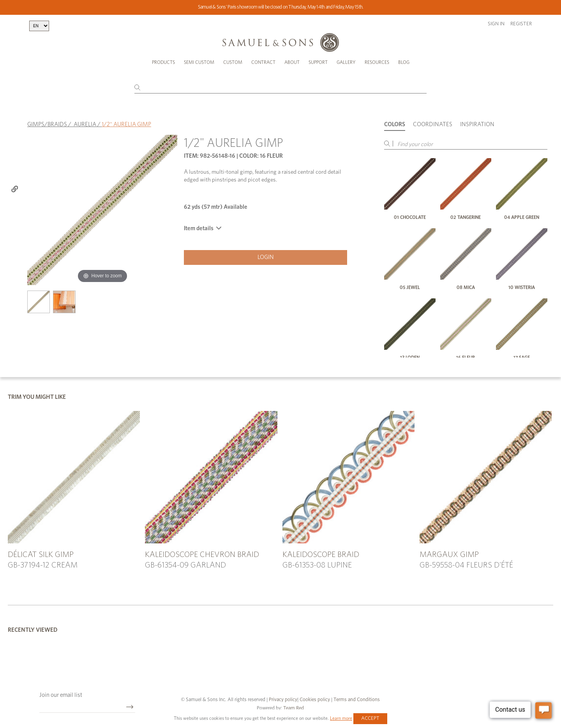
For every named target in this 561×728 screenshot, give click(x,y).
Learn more (341, 718)
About (292, 62)
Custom (233, 62)
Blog (404, 62)
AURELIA (85, 124)
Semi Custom (199, 62)
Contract (263, 62)
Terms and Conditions (356, 700)
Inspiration (477, 124)
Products (163, 62)
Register (521, 24)
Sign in (496, 24)
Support (318, 62)
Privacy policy (283, 700)
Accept (370, 718)
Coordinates (433, 124)
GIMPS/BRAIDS (47, 124)
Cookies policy (315, 700)
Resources (377, 62)
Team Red (294, 708)
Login (266, 257)
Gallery (346, 62)
